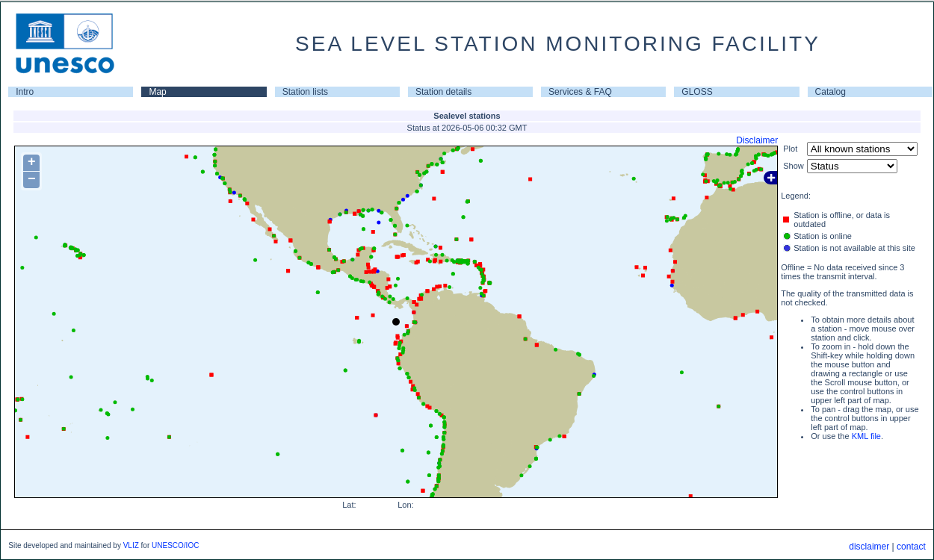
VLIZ (131, 545)
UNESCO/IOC (175, 545)
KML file (866, 436)
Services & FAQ (580, 92)
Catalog (831, 92)
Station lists (305, 92)
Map (157, 92)
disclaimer (869, 547)
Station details (443, 92)
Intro (25, 92)
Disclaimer (757, 140)
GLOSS (697, 92)
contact (911, 547)
